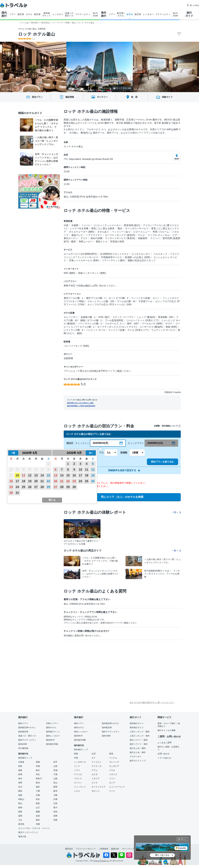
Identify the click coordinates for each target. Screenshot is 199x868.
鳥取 (38, 803)
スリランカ (97, 766)
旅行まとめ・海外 (138, 752)
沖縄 (38, 824)
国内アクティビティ (27, 740)
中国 (76, 758)
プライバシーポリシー (86, 849)
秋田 (20, 766)
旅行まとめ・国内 (138, 748)
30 (11, 493)
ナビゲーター (136, 757)
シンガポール (80, 762)
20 (36, 481)
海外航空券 (107, 728)
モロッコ (96, 791)
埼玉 (38, 774)
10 (17, 475)
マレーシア (114, 762)
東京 (20, 779)
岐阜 (55, 791)
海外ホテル (79, 728)
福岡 (20, 816)
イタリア (96, 779)
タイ (94, 758)
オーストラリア (99, 787)
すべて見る (122, 88)
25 (24, 487)
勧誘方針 (115, 849)
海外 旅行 (104, 14)
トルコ (77, 791)
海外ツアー (79, 723)
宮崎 (55, 820)
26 (30, 487)
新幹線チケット (53, 732)
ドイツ (112, 779)
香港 (111, 754)
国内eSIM (23, 744)
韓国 (76, 754)
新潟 (38, 783)
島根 (20, 808)
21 (42, 481)
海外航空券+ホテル (110, 723)
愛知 (20, 791)
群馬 (20, 774)
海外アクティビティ (111, 732)
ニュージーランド (117, 787)
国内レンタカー (53, 736)
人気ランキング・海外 (140, 736)
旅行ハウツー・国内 (139, 740)
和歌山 (21, 799)
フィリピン (97, 762)
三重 (38, 791)
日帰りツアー (52, 723)
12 (30, 475)
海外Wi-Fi (78, 736)
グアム (95, 770)
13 (36, 475)
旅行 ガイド (189, 14)
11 (24, 475)
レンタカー (58, 14)
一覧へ (176, 512)
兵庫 (55, 799)
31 (17, 493)
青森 (38, 762)
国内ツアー (23, 723)
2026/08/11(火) (155, 443)
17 (17, 481)
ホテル (29, 14)
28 (42, 487)
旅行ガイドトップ (138, 761)
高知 (55, 812)
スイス (95, 783)
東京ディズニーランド (28, 832)
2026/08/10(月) (100, 443)
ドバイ (112, 791)
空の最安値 (23, 748)
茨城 (55, 770)
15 (48, 475)
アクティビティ (83, 14)
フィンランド (80, 787)
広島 (55, 803)
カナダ (95, 774)
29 (48, 487)
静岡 (55, 787)
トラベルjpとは (164, 758)
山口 (38, 808)
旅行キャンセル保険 (166, 730)
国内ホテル (51, 728)
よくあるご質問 (165, 743)
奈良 (38, 799)
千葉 (55, 774)
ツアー (13, 14)
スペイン (78, 783)
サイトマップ (128, 849)
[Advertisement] (84, 667)
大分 (20, 820)
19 (30, 481)
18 (24, 481)
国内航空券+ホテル (27, 728)
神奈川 (39, 779)
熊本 (38, 820)
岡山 (20, 803)
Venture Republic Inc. (102, 861)
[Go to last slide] (66, 67)
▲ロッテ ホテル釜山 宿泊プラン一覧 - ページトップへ (152, 702)
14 (42, 475)
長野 (20, 783)
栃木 (38, 770)
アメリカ (78, 774)
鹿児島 (21, 824)
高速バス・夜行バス (27, 736)
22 (48, 481)
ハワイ (77, 770)
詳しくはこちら (162, 855)
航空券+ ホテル (121, 14)
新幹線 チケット (47, 14)
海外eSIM (106, 736)
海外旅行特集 (80, 740)
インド (77, 766)
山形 (55, 766)
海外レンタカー (81, 732)
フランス (78, 779)
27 (36, 487)
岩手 (55, 762)
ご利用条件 (103, 849)
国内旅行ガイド (137, 723)
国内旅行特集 (52, 744)
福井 (38, 787)
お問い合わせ (164, 754)
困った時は (193, 5)
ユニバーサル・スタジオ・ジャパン (34, 828)
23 (11, 487)
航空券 (21, 14)
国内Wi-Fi (50, 740)
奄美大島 (22, 837)
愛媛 (38, 812)
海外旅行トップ (81, 750)
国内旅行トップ (25, 758)
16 (11, 481)
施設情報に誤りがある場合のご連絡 (80, 403)
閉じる (184, 839)
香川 (55, 808)
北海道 (21, 762)
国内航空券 (23, 732)
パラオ (112, 770)
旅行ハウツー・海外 (139, 744)
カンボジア (114, 766)
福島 (20, 770)
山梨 (55, 779)
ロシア (112, 783)
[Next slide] (133, 67)
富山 (55, 783)
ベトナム (113, 758)
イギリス (113, 774)
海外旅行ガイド (137, 728)
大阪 (55, 795)
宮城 (38, 766)
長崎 (55, 816)
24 (17, 487)
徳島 (20, 812)
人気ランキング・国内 (140, 732)
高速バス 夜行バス (69, 14)
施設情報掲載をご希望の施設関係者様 (81, 406)
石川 (20, 787)
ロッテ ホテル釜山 (37, 34)
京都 (38, 795)
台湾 (94, 754)
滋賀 (20, 795)
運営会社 (69, 849)
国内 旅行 (4, 14)
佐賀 (38, 816)
